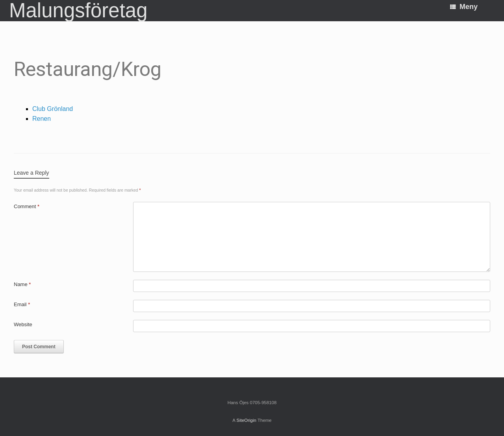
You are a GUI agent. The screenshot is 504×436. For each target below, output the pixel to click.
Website (23, 324)
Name (22, 284)
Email (22, 304)
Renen (42, 119)
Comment (27, 206)
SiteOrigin (246, 420)
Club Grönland (53, 109)
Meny (464, 7)
